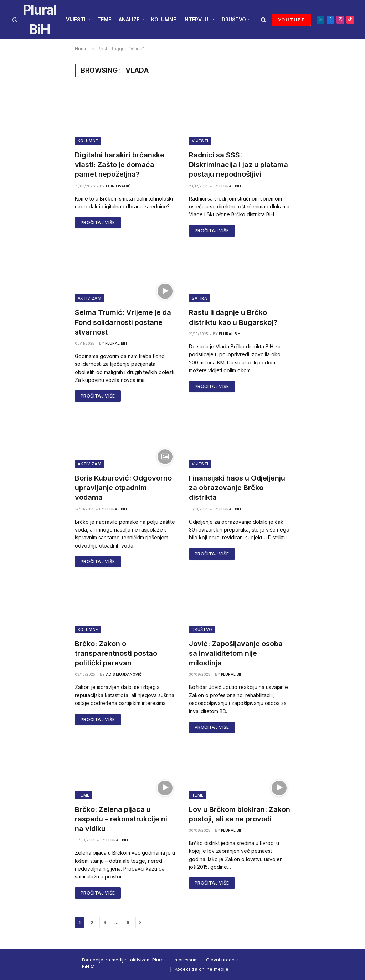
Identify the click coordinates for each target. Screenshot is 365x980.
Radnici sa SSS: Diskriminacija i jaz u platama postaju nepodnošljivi (238, 165)
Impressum (186, 960)
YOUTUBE (291, 20)
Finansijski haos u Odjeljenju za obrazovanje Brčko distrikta (237, 488)
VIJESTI (76, 19)
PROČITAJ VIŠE (98, 222)
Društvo (202, 629)
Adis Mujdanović (124, 674)
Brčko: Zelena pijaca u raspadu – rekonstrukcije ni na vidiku (121, 819)
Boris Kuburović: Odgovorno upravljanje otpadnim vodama (123, 488)
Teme (84, 795)
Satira (199, 298)
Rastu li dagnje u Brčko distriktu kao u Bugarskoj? (233, 317)
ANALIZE (129, 19)
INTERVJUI (196, 19)
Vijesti (200, 141)
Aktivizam (89, 298)
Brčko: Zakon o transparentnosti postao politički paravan (116, 653)
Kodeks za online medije (202, 969)
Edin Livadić (118, 186)
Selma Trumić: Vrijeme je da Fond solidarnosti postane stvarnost (123, 322)
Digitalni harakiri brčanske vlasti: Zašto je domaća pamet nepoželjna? (120, 165)
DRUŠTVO (234, 19)
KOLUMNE (164, 19)
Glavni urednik (222, 960)
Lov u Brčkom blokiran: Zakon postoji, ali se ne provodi (240, 814)
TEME (104, 19)
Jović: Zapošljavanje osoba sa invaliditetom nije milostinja (236, 653)
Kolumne (88, 141)
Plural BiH (230, 186)
